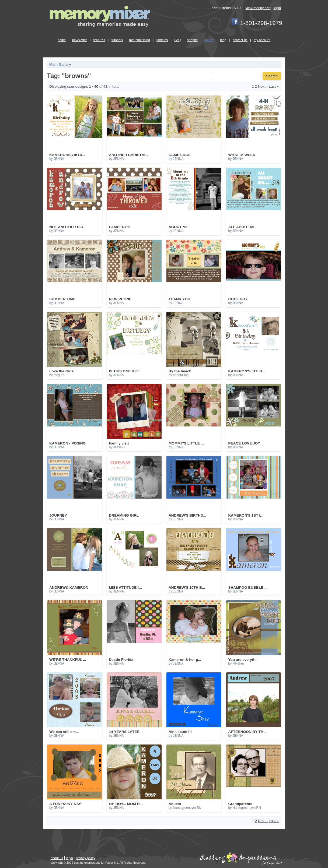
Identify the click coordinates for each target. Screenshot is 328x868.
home (62, 40)
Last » (274, 87)
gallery (209, 40)
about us (57, 858)
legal (69, 858)
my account (262, 40)
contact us (240, 40)
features (99, 40)
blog (223, 40)
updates (162, 40)
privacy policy (85, 858)
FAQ (177, 40)
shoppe (192, 40)
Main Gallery (60, 64)
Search (272, 76)
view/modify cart (258, 8)
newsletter (80, 40)
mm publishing (140, 40)
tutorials (117, 40)
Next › (263, 87)
